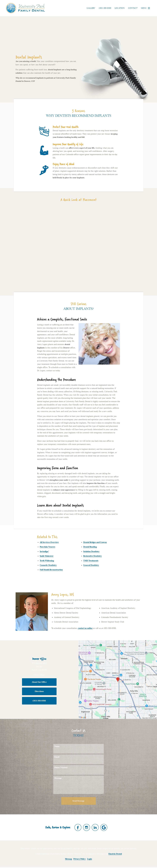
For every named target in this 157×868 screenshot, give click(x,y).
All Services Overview (49, 542)
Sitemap (69, 859)
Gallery (91, 8)
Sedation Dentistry (91, 551)
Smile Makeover (47, 556)
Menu (146, 8)
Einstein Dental (115, 854)
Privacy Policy (80, 859)
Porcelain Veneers (47, 547)
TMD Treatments (91, 561)
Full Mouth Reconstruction (51, 570)
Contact (133, 8)
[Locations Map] (118, 679)
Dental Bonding (90, 547)
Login (90, 859)
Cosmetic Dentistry (48, 565)
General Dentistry (91, 565)
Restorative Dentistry (93, 556)
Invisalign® (44, 551)
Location (120, 8)
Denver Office (39, 659)
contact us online (85, 628)
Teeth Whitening (47, 561)
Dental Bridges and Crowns (95, 542)
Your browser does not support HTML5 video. (78, 247)
